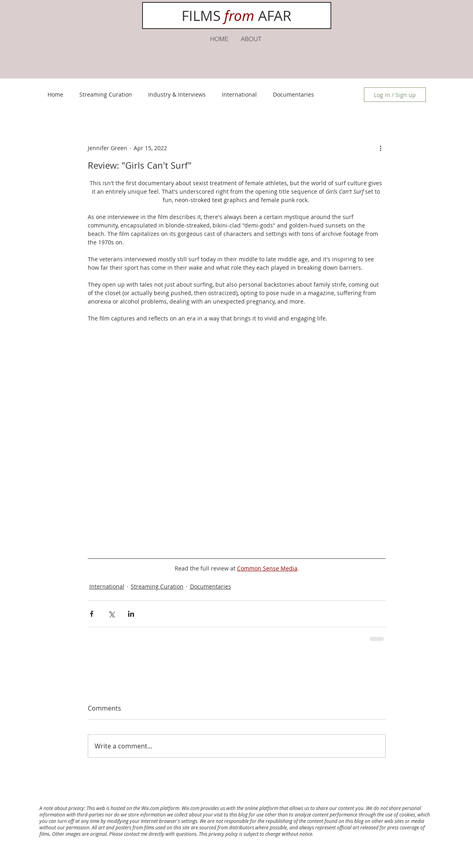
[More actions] (381, 148)
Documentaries (293, 94)
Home (55, 94)
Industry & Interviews (177, 94)
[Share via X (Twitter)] (111, 614)
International (239, 94)
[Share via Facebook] (92, 614)
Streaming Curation (106, 94)
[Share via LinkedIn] (131, 614)
